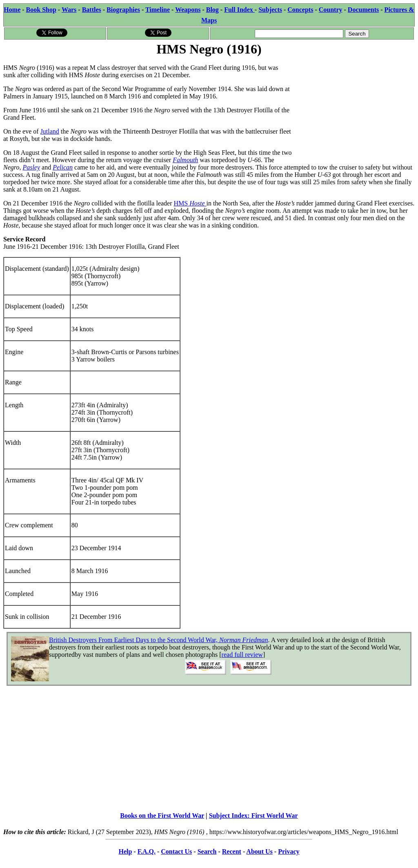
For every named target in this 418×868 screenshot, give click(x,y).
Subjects (270, 10)
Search (207, 851)
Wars (69, 10)
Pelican (63, 167)
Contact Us (176, 851)
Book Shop (41, 10)
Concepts (300, 10)
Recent (232, 851)
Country (331, 10)
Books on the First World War (162, 816)
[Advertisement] (353, 109)
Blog (212, 10)
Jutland (50, 131)
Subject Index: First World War (253, 816)
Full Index (239, 10)
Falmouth (185, 160)
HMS (190, 203)
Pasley (31, 167)
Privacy (289, 851)
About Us (259, 851)
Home (12, 10)
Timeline (158, 10)
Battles (92, 10)
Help (125, 851)
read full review (242, 655)
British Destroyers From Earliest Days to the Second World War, (159, 640)
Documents (363, 10)
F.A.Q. (147, 851)
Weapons (188, 10)
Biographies (123, 10)
